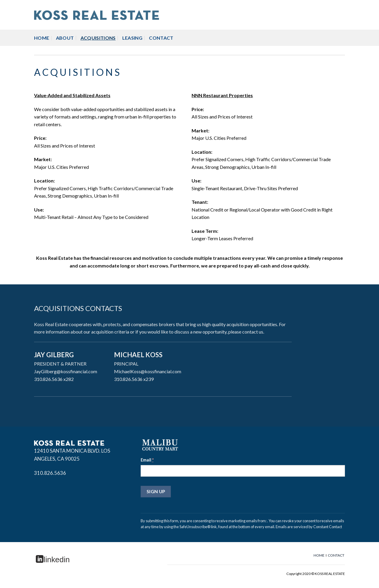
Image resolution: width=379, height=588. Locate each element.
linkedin (53, 560)
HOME (42, 38)
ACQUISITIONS (98, 38)
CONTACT (161, 38)
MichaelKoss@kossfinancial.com (148, 371)
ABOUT (65, 38)
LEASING (132, 38)
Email (147, 460)
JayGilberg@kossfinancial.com (66, 371)
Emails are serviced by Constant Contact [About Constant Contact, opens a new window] (309, 527)
